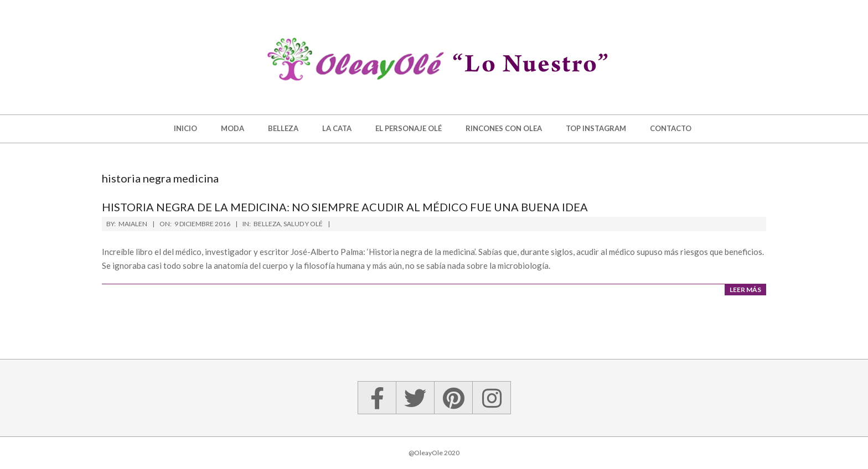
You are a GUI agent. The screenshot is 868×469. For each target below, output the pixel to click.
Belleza (267, 224)
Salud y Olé (303, 224)
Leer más (745, 290)
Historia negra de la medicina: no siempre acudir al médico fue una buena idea (345, 207)
